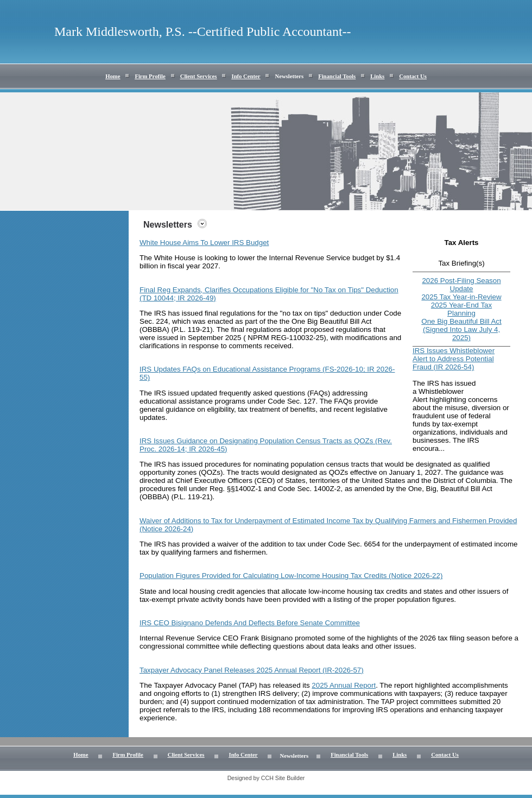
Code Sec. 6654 (354, 544)
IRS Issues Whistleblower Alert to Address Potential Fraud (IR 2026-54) (454, 359)
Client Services (199, 76)
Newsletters (289, 76)
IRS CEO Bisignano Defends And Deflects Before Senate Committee (250, 623)
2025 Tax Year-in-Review (461, 297)
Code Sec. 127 (292, 401)
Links (377, 76)
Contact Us (413, 76)
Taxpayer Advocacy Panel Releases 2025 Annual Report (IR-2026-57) (252, 670)
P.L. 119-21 (192, 329)
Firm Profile (150, 76)
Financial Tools (337, 76)
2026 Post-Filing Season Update (461, 285)
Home (113, 76)
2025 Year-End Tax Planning (461, 309)
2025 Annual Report (344, 685)
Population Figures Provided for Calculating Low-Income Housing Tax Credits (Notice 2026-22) (291, 576)
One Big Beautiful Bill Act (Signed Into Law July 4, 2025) (461, 329)
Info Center (246, 76)
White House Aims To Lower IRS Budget (204, 243)
